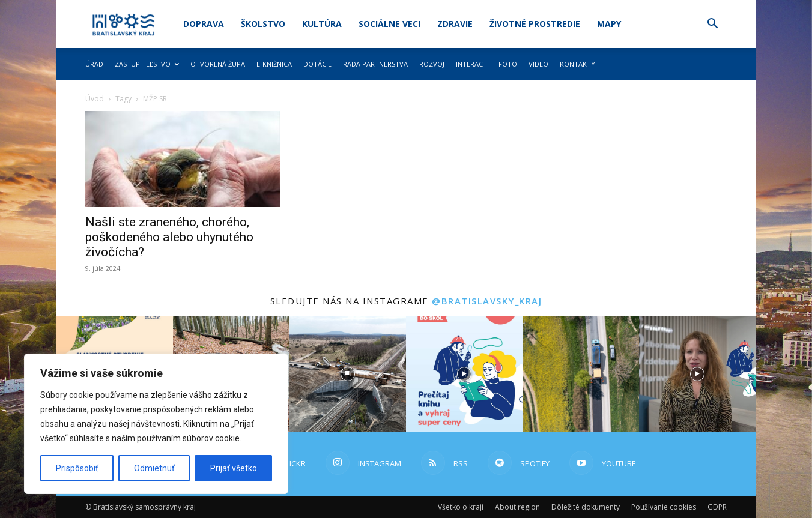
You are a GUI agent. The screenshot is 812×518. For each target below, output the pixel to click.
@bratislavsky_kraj (487, 301)
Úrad (94, 64)
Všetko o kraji (461, 507)
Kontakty (577, 64)
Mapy (609, 24)
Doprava (204, 24)
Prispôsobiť (77, 468)
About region (517, 507)
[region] (156, 424)
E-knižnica (274, 64)
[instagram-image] (348, 374)
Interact (471, 64)
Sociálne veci (389, 24)
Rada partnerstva (375, 64)
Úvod (95, 99)
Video (538, 64)
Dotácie (317, 64)
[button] (712, 25)
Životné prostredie (535, 24)
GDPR (717, 507)
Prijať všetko (234, 468)
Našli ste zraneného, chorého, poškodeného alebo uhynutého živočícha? (169, 237)
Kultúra (322, 24)
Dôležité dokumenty (586, 507)
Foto (508, 64)
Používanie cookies (664, 507)
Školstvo (263, 24)
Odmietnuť (154, 468)
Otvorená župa (218, 64)
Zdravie (455, 24)
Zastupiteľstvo (147, 64)
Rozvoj (432, 64)
